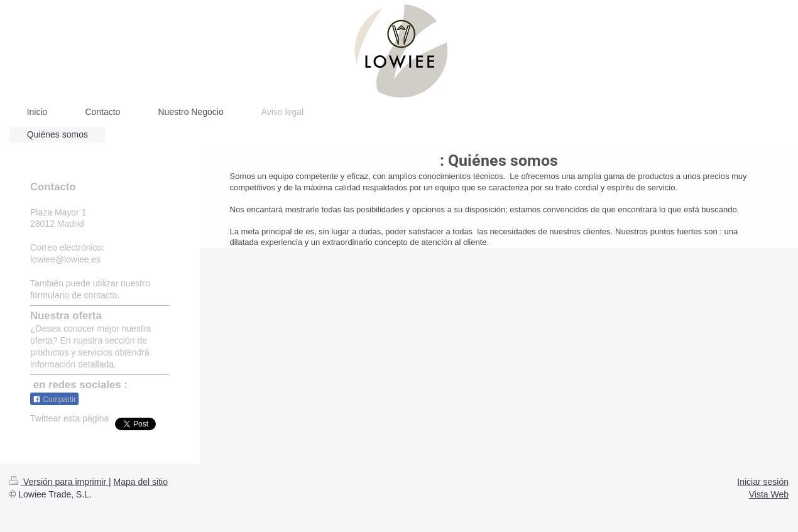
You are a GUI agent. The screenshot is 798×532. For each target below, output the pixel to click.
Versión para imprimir (59, 482)
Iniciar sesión (763, 482)
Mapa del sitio (141, 482)
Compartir (54, 399)
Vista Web (769, 494)
